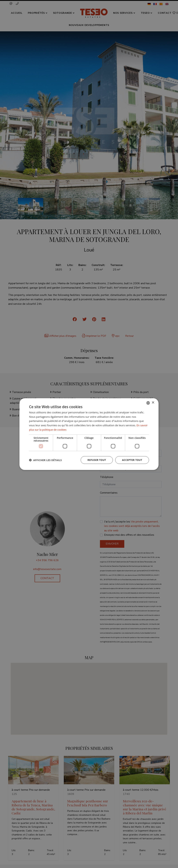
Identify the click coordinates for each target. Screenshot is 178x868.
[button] (45, 460)
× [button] (153, 403)
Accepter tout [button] (132, 460)
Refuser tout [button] (97, 460)
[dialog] (89, 434)
